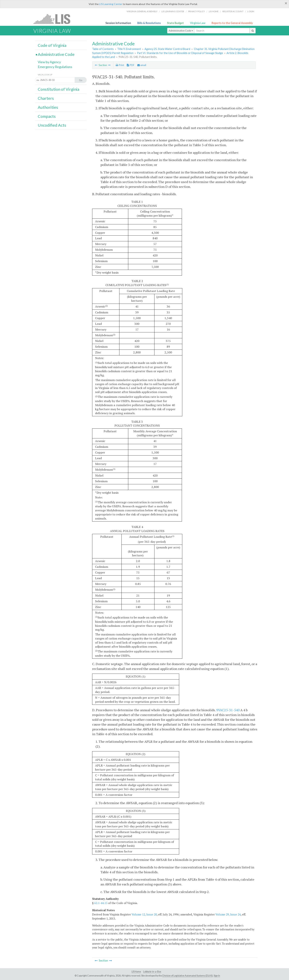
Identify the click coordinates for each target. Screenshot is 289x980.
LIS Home (136, 972)
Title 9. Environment (129, 49)
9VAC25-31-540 (228, 710)
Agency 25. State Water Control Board (167, 49)
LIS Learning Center (111, 4)
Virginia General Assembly (142, 11)
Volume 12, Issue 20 (144, 914)
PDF (131, 65)
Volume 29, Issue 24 (228, 914)
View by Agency (49, 62)
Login (251, 11)
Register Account (233, 11)
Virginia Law (198, 23)
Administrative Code (181, 31)
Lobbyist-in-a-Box (152, 972)
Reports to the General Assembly (232, 23)
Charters (46, 98)
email (142, 65)
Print (120, 65)
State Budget (175, 23)
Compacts (47, 116)
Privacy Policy (197, 11)
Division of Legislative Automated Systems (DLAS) (188, 976)
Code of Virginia (52, 45)
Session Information (118, 23)
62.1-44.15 (101, 903)
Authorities (48, 107)
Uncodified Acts (52, 125)
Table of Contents (103, 49)
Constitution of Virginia (59, 89)
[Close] (286, 3)
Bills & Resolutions (149, 23)
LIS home (214, 11)
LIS (54, 19)
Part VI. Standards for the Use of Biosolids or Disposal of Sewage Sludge (180, 53)
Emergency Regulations (55, 67)
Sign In (217, 976)
